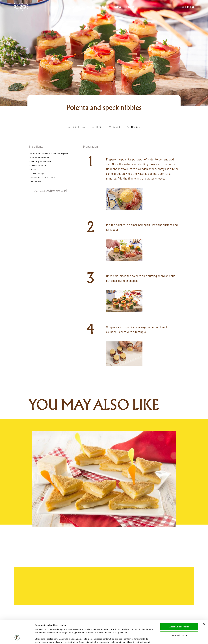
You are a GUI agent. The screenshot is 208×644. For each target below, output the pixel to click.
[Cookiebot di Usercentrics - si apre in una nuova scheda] (17, 639)
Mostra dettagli (42, 639)
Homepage (75, 7)
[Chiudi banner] (204, 604)
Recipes (117, 7)
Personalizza (179, 616)
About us (90, 7)
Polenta (130, 7)
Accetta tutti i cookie (179, 607)
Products (104, 7)
